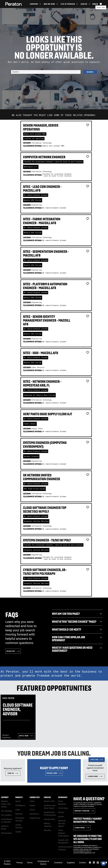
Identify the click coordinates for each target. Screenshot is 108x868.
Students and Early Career (50, 807)
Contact (83, 863)
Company (5, 797)
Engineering (35, 818)
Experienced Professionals (50, 814)
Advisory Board (5, 827)
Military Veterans (48, 825)
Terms (30, 863)
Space (18, 801)
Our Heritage (7, 811)
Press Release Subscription (64, 833)
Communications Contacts (65, 848)
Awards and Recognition (63, 841)
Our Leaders (6, 815)
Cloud (32, 810)
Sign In (95, 4)
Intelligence (20, 805)
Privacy (20, 863)
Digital (32, 805)
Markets (19, 797)
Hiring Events (50, 819)
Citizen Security (19, 826)
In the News (63, 808)
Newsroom (63, 797)
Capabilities (35, 797)
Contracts (58, 863)
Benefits (47, 830)
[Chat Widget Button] (103, 863)
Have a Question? (89, 799)
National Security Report (62, 823)
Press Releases (62, 803)
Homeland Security (20, 819)
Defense (19, 814)
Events (61, 817)
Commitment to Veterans (7, 821)
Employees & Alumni (43, 863)
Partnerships (7, 833)
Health (18, 832)
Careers (47, 797)
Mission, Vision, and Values (6, 804)
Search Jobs (49, 801)
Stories (61, 812)
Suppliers (71, 863)
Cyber (18, 810)
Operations (34, 814)
